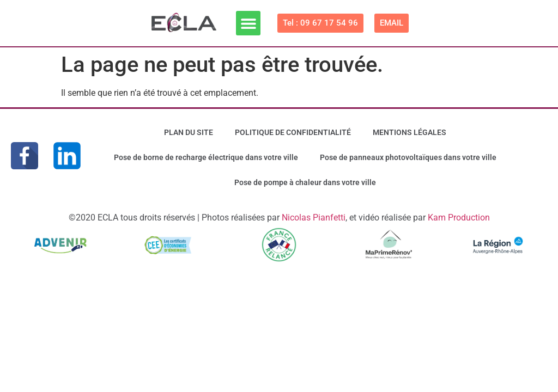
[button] (248, 23)
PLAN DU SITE (189, 132)
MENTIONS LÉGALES (410, 132)
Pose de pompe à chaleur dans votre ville (305, 182)
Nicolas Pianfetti (314, 218)
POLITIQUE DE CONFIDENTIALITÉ (293, 132)
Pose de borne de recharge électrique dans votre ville (206, 157)
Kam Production (459, 218)
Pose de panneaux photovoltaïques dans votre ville (408, 157)
